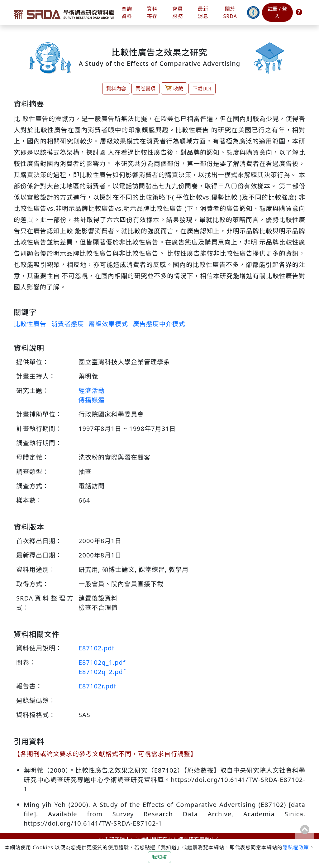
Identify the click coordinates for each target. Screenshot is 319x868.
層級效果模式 (108, 324)
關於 (230, 13)
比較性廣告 (30, 324)
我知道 (159, 857)
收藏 (174, 88)
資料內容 (116, 89)
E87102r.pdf (97, 686)
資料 (152, 13)
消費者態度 (67, 324)
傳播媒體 (92, 400)
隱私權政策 (296, 847)
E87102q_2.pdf (102, 672)
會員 (178, 13)
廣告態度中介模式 (159, 324)
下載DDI (202, 89)
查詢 (127, 13)
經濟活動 (92, 391)
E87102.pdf (96, 648)
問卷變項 (145, 89)
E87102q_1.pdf (102, 662)
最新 (203, 13)
